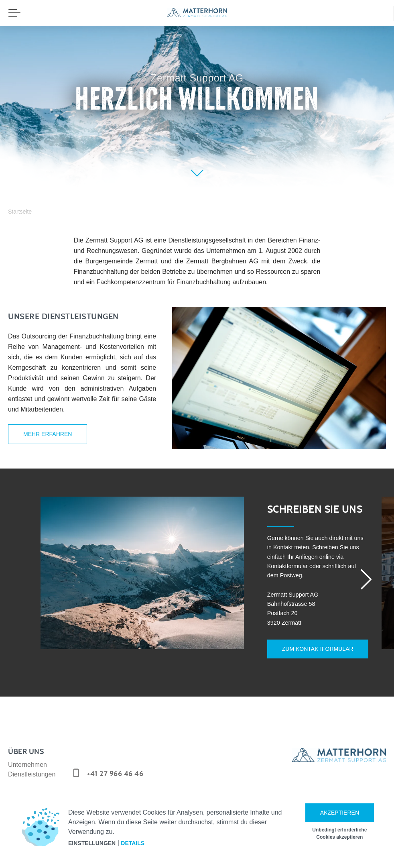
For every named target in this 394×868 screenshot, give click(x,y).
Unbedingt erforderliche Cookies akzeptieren (339, 833)
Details (133, 843)
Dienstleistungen (32, 769)
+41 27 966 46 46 (115, 769)
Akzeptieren (340, 813)
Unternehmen (27, 760)
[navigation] (197, 13)
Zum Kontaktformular (311, 651)
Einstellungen (92, 843)
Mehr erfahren (48, 434)
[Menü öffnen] (14, 13)
